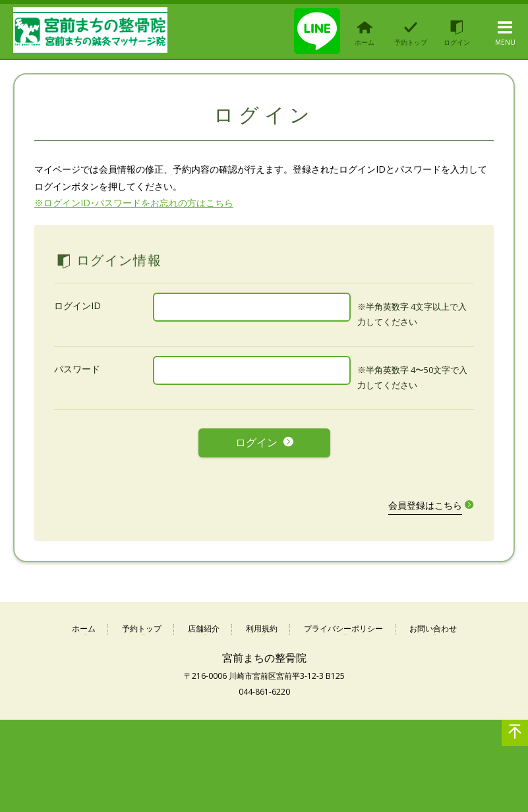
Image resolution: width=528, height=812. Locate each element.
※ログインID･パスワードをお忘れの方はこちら (134, 203)
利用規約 (262, 628)
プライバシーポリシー (343, 628)
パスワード (77, 369)
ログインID (77, 305)
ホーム (84, 628)
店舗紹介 (204, 628)
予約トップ (142, 628)
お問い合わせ (433, 628)
